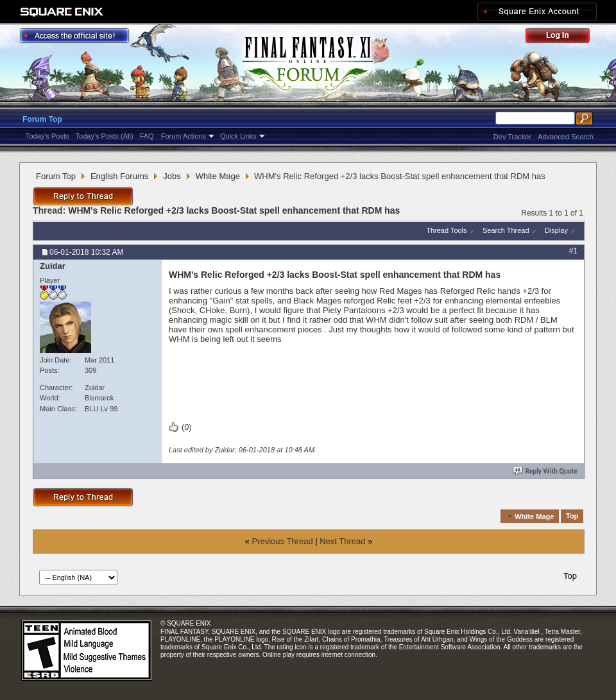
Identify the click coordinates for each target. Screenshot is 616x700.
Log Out (564, 38)
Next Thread (342, 541)
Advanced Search (566, 137)
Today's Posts (47, 136)
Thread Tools (446, 230)
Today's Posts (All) (105, 136)
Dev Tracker (512, 137)
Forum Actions (184, 136)
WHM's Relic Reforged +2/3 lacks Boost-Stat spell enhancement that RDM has (234, 210)
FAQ (147, 136)
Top (572, 516)
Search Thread (506, 230)
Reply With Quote (546, 471)
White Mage (218, 176)
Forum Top (42, 119)
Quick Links (238, 136)
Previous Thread (282, 541)
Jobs (172, 176)
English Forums (119, 176)
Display (556, 230)
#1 (573, 251)
